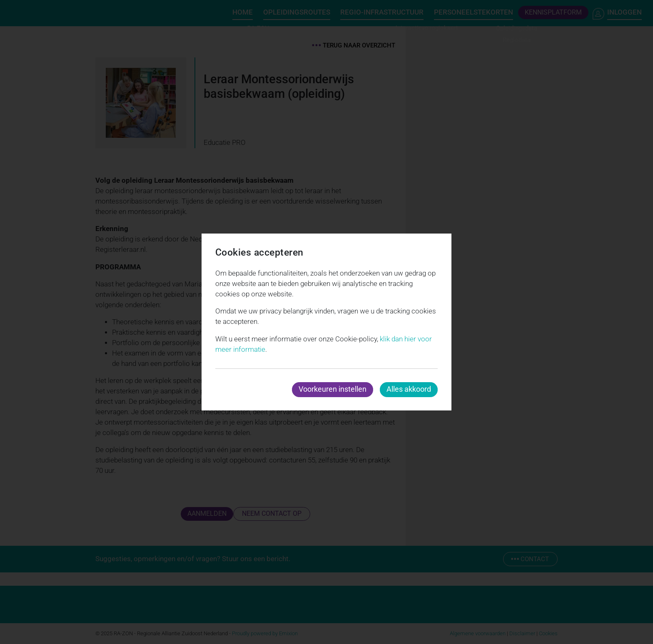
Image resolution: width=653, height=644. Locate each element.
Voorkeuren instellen (333, 389)
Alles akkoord (409, 389)
